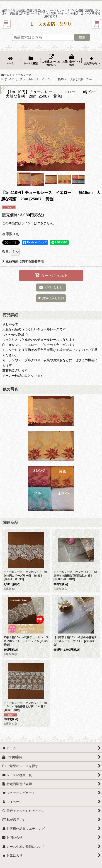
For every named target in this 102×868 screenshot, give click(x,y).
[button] (6, 24)
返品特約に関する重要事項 (23, 261)
